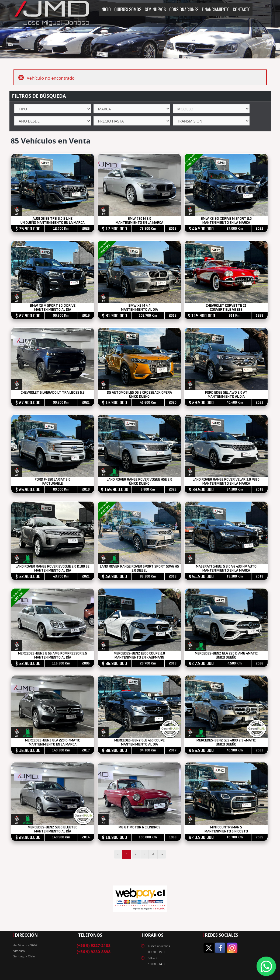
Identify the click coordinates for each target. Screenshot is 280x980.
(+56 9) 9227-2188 (94, 945)
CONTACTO (242, 9)
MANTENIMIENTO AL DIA (53, 310)
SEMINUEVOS (155, 9)
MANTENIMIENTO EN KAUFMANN (140, 658)
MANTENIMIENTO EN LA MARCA (139, 223)
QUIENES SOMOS (128, 9)
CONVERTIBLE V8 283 (226, 310)
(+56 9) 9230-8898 (94, 951)
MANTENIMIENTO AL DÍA (53, 658)
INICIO (106, 9)
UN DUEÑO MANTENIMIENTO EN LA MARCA (53, 223)
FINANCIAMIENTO (216, 9)
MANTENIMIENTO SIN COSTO (226, 832)
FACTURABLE (53, 484)
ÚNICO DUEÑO (140, 397)
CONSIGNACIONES (184, 9)
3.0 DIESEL (140, 571)
